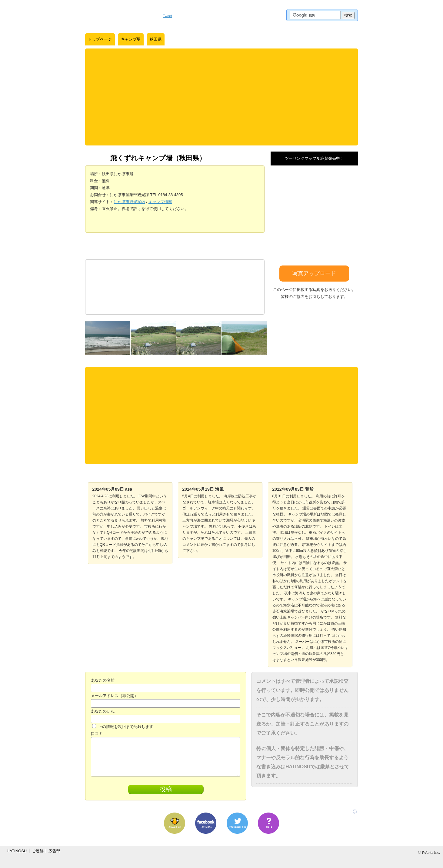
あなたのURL (103, 711)
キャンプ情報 (160, 202)
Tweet (167, 16)
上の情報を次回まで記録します (123, 727)
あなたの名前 (103, 680)
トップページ (100, 39)
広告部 (54, 851)
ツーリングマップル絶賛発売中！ (314, 158)
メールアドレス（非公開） (115, 696)
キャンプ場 (131, 39)
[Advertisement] (221, 97)
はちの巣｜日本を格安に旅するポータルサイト (121, 15)
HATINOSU (17, 851)
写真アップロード (314, 273)
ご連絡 (38, 851)
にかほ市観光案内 (129, 202)
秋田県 (156, 39)
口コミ (97, 734)
